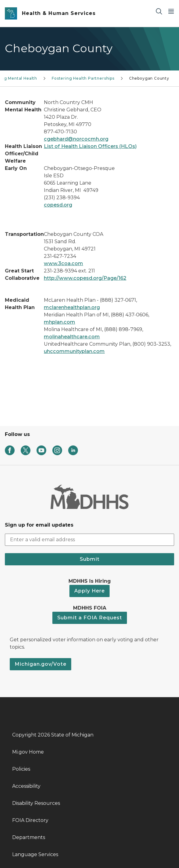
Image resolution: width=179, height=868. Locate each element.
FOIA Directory (30, 820)
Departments (29, 837)
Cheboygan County (149, 78)
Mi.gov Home (28, 752)
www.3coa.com (63, 263)
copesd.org (58, 205)
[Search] (159, 11)
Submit (90, 559)
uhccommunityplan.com (74, 351)
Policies (21, 769)
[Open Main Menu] (171, 11)
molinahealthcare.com (72, 337)
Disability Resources (36, 803)
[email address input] (89, 540)
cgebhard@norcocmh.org (76, 139)
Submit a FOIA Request (90, 618)
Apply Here (89, 591)
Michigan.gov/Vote (40, 664)
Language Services (35, 854)
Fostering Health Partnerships (83, 78)
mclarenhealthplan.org (72, 307)
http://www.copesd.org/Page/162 (85, 278)
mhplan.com (60, 322)
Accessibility (26, 786)
